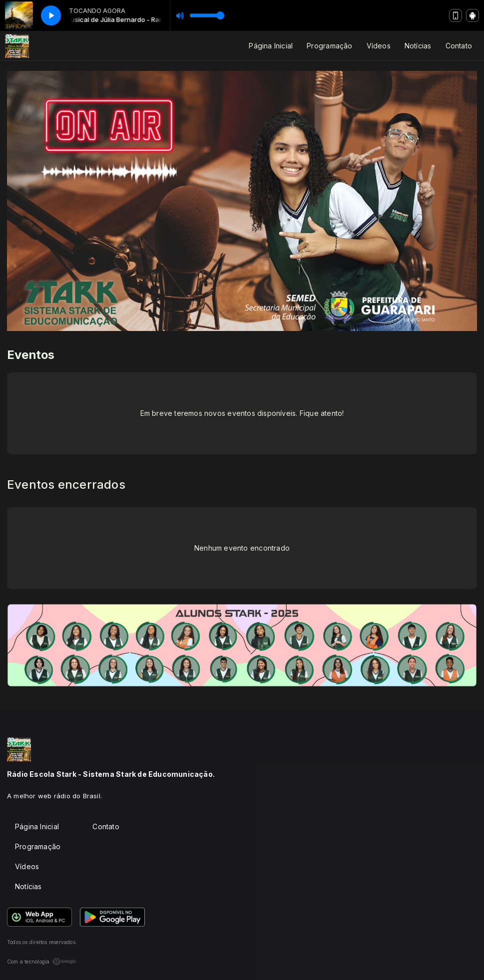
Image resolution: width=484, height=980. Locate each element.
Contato (459, 46)
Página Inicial (271, 46)
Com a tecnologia (42, 962)
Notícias (418, 46)
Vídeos (379, 46)
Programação (329, 46)
